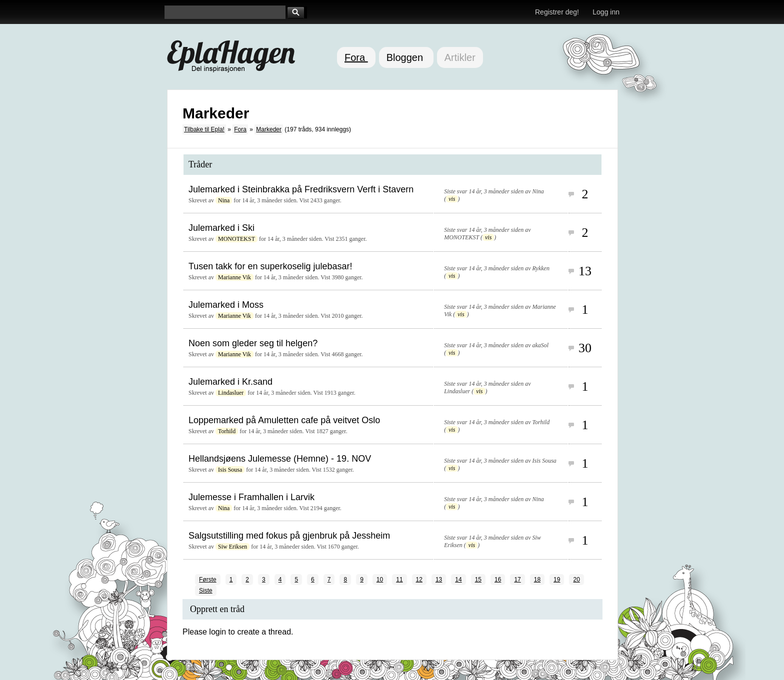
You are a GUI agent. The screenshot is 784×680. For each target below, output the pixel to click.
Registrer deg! (557, 12)
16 (498, 580)
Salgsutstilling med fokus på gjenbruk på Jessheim (289, 536)
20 (576, 580)
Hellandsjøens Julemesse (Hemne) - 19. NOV (280, 459)
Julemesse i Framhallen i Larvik (251, 497)
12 (419, 580)
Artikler (460, 57)
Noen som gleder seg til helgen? (253, 343)
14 (458, 580)
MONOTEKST (236, 239)
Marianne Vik (234, 277)
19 (557, 580)
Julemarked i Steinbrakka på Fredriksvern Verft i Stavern (301, 189)
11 (399, 580)
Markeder (269, 129)
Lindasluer (231, 393)
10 (380, 580)
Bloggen (406, 57)
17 (517, 580)
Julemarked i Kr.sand (230, 382)
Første (208, 580)
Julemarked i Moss (226, 305)
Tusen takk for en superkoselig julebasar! (270, 266)
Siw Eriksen (232, 547)
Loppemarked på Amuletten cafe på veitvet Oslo (284, 420)
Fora (356, 57)
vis (452, 199)
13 (439, 580)
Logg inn (606, 12)
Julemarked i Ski (221, 228)
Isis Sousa (230, 470)
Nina (224, 200)
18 (537, 580)
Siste (206, 591)
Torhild (227, 431)
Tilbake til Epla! (204, 129)
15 (478, 580)
